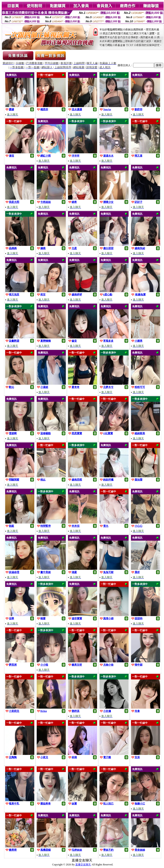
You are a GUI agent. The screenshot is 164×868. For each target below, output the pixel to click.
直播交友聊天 (83, 865)
